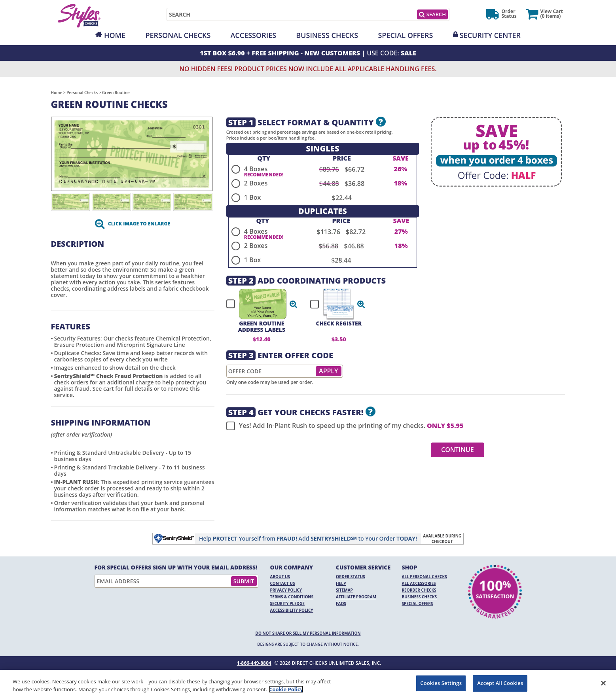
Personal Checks (178, 35)
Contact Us (283, 583)
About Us (280, 577)
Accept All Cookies (500, 683)
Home (115, 35)
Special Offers (405, 35)
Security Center (490, 35)
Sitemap (344, 590)
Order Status (351, 577)
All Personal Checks (425, 577)
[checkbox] (258, 304)
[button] (294, 304)
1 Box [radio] (252, 197)
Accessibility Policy (292, 610)
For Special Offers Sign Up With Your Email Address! (176, 567)
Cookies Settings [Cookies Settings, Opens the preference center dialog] (441, 683)
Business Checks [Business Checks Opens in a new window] (420, 597)
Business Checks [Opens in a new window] (327, 35)
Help (341, 583)
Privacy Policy (286, 590)
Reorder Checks (419, 590)
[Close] (603, 683)
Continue (458, 450)
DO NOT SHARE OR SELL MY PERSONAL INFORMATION (308, 633)
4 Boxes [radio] (256, 169)
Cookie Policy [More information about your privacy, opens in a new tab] (286, 689)
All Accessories (419, 583)
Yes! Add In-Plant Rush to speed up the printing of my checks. (345, 426)
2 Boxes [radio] (256, 183)
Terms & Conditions (292, 597)
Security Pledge (287, 603)
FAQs (341, 603)
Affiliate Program (356, 597)
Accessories (253, 35)
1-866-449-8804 (254, 663)
